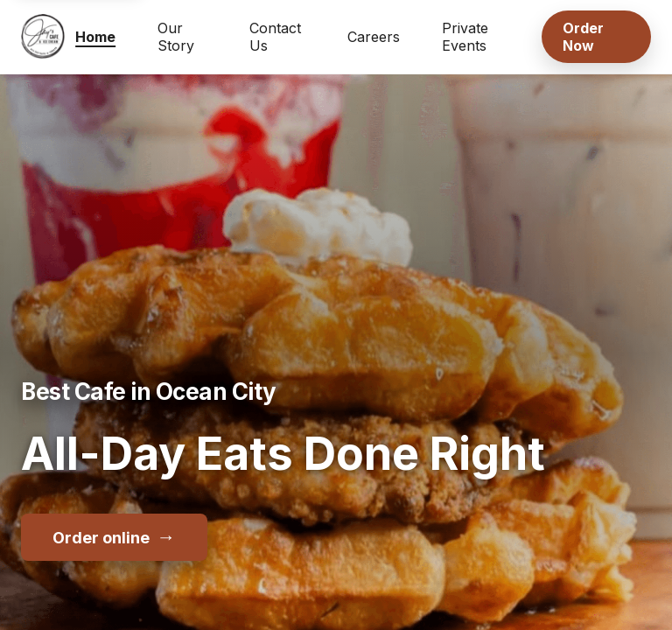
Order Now (583, 37)
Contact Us (275, 37)
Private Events (465, 37)
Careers (374, 37)
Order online (114, 536)
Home (95, 37)
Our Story (176, 37)
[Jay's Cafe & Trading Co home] (43, 37)
